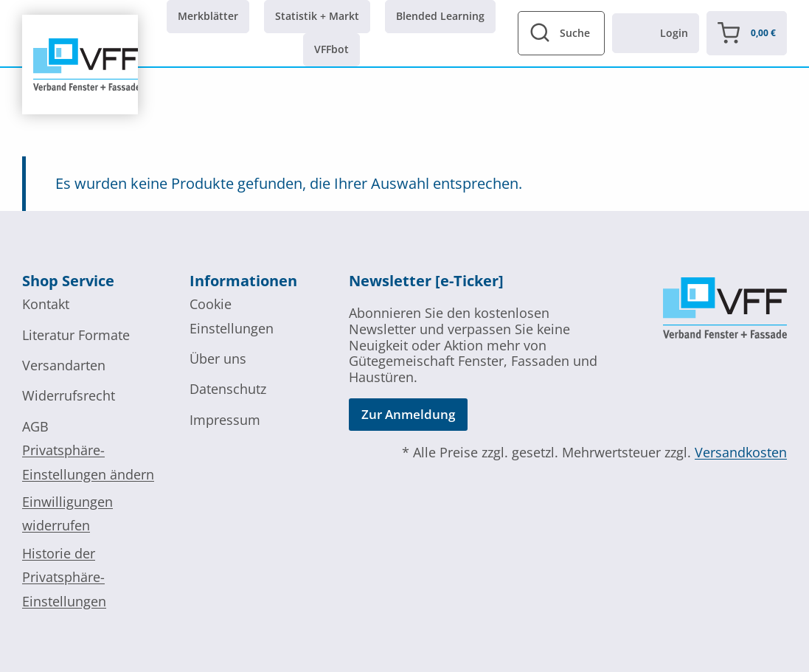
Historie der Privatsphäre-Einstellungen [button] (64, 577)
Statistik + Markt (317, 16)
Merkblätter (208, 16)
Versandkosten (741, 452)
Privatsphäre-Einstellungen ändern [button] (88, 462)
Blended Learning (440, 16)
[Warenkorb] (747, 33)
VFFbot (331, 49)
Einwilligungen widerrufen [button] (67, 513)
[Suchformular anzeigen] (561, 33)
